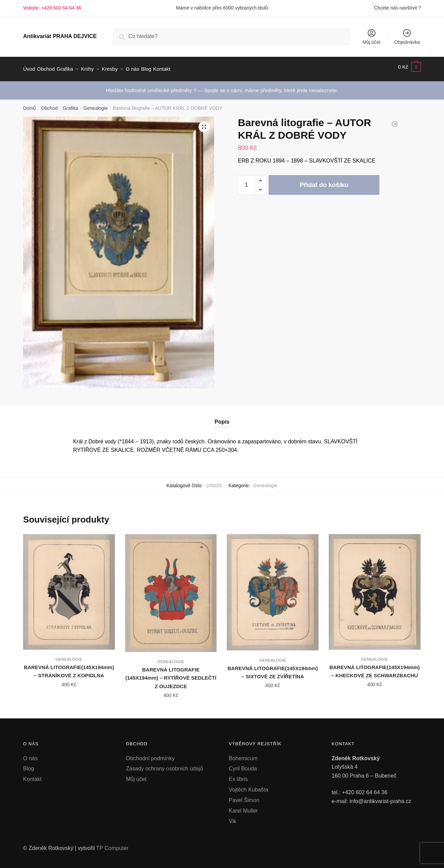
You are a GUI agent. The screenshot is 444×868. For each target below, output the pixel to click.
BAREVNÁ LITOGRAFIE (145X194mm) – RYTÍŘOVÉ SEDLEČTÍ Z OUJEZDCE (171, 674)
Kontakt (32, 775)
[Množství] (246, 181)
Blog (29, 764)
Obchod (49, 104)
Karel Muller (243, 807)
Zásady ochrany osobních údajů (165, 764)
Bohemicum (243, 754)
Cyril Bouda (243, 764)
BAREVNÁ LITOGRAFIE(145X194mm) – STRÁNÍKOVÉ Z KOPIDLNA (69, 667)
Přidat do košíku (324, 181)
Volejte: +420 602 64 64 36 (52, 8)
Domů (29, 104)
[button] (204, 123)
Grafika (71, 104)
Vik (233, 817)
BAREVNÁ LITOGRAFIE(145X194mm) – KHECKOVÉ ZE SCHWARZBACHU (375, 667)
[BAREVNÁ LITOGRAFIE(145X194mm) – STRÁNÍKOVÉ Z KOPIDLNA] (69, 588)
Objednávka (407, 37)
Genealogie (96, 104)
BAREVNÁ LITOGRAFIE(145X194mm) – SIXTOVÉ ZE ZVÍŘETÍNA (273, 668)
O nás (30, 754)
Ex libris (238, 775)
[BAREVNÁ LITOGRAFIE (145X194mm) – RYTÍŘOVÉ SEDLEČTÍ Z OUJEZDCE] (171, 589)
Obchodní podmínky (150, 754)
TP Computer (112, 844)
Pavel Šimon (244, 796)
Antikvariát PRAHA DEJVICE (60, 36)
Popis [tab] (222, 418)
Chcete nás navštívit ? (397, 8)
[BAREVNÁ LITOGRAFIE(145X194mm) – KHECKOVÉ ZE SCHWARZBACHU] (375, 588)
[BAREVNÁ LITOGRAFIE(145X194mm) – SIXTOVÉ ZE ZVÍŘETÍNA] (273, 588)
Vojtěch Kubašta (249, 786)
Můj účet (371, 37)
